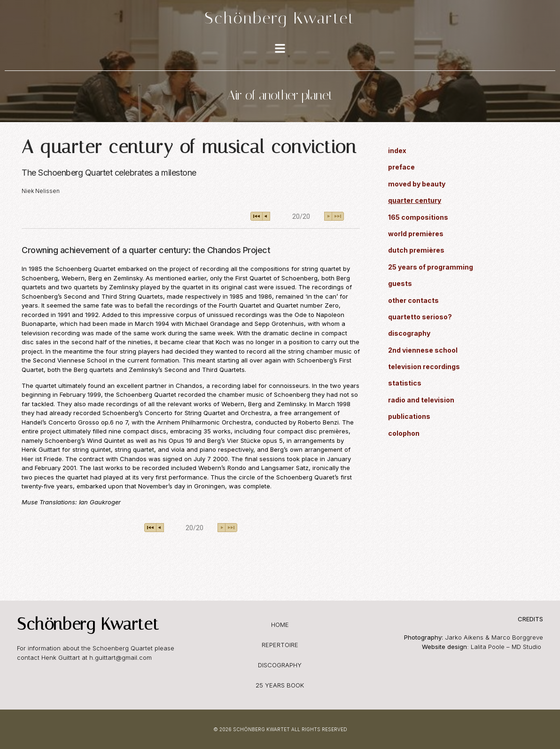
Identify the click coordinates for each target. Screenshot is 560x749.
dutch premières (416, 250)
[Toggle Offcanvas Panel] (280, 49)
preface (401, 167)
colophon (404, 433)
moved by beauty (417, 184)
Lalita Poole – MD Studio (507, 647)
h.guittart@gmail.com (121, 657)
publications (409, 416)
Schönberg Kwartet (280, 18)
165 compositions (418, 217)
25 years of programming (431, 267)
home (280, 625)
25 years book (280, 685)
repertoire (280, 645)
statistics (405, 383)
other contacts (413, 300)
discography (409, 333)
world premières (416, 234)
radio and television (421, 400)
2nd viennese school (423, 350)
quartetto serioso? (420, 317)
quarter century (415, 200)
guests (400, 283)
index (397, 151)
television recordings (424, 367)
